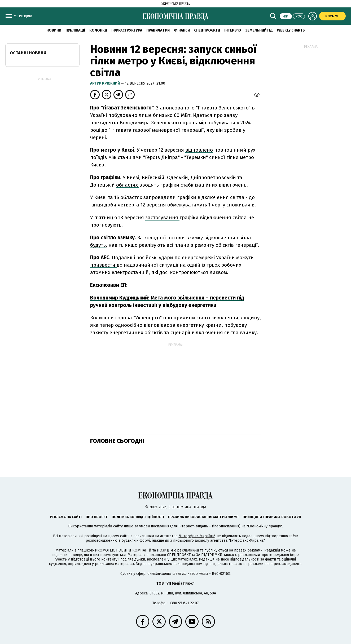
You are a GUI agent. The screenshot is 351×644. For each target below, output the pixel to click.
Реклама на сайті (66, 517)
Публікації (75, 30)
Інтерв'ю (233, 30)
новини (54, 30)
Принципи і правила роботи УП (272, 517)
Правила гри (158, 30)
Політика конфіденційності (138, 517)
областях (128, 185)
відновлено (199, 150)
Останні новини (28, 53)
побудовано (123, 115)
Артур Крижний (105, 83)
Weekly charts (291, 30)
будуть (98, 245)
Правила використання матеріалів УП (203, 517)
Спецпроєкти (207, 30)
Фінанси (182, 30)
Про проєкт (97, 517)
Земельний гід (259, 30)
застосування (162, 217)
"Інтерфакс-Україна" (197, 536)
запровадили (160, 197)
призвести (103, 265)
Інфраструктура (127, 30)
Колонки (98, 30)
